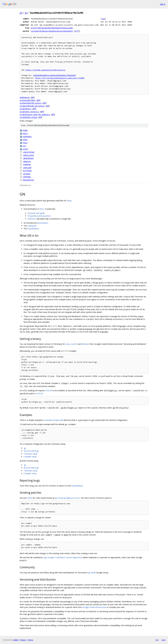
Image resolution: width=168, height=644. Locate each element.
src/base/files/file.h (28, 100)
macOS (74, 344)
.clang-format (29, 152)
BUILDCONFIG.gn (31, 451)
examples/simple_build (54, 420)
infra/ (25, 140)
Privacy (23, 640)
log (103, 19)
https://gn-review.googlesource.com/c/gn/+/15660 (60, 78)
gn (21, 13)
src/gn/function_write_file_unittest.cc (35, 114)
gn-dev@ (92, 573)
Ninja (69, 201)
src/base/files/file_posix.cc (31, 103)
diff (77, 31)
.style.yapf (27, 168)
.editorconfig (28, 155)
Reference (32, 219)
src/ (25, 146)
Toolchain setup (30, 454)
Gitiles (16, 640)
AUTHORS (27, 171)
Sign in (163, 4)
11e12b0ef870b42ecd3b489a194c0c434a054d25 (52, 31)
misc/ (25, 143)
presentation (43, 223)
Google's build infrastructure (94, 607)
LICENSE (27, 174)
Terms (30, 640)
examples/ (27, 136)
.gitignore (27, 161)
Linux (68, 344)
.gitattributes (28, 158)
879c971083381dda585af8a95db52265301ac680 (52, 28)
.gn (25, 448)
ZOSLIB (49, 390)
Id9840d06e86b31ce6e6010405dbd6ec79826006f (54, 75)
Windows (85, 344)
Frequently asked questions (39, 216)
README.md (28, 180)
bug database (33, 229)
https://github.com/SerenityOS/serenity (46, 70)
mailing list (32, 226)
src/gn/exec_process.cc (29, 112)
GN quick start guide (36, 213)
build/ (25, 130)
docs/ (25, 133)
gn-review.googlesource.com (67, 498)
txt (157, 640)
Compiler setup (30, 457)
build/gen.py (25, 97)
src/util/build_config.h (29, 117)
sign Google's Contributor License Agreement (63, 557)
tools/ (25, 149)
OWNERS (27, 177)
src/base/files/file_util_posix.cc (32, 106)
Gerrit (30, 498)
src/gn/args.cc (26, 109)
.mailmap (27, 164)
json (163, 640)
